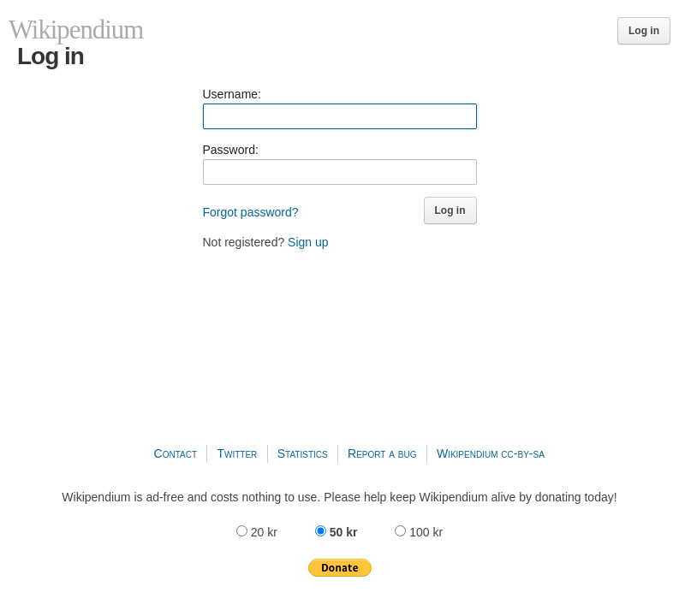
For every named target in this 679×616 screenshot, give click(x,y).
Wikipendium (468, 453)
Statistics (303, 453)
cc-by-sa (522, 453)
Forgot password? (251, 212)
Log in (644, 31)
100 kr (419, 532)
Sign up (308, 242)
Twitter (237, 453)
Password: (231, 150)
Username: (232, 94)
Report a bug (382, 453)
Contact (176, 453)
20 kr (259, 532)
